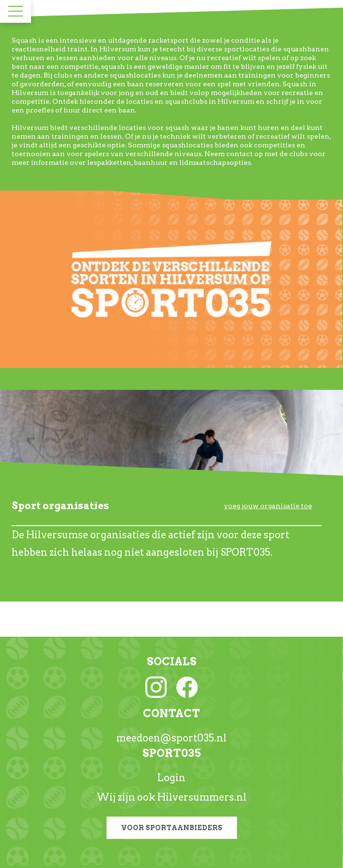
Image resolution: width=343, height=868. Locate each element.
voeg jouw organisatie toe (268, 506)
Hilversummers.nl (202, 797)
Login (171, 778)
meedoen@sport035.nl (171, 738)
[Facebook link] (187, 687)
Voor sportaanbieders (172, 828)
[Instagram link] (156, 687)
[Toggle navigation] (16, 11)
